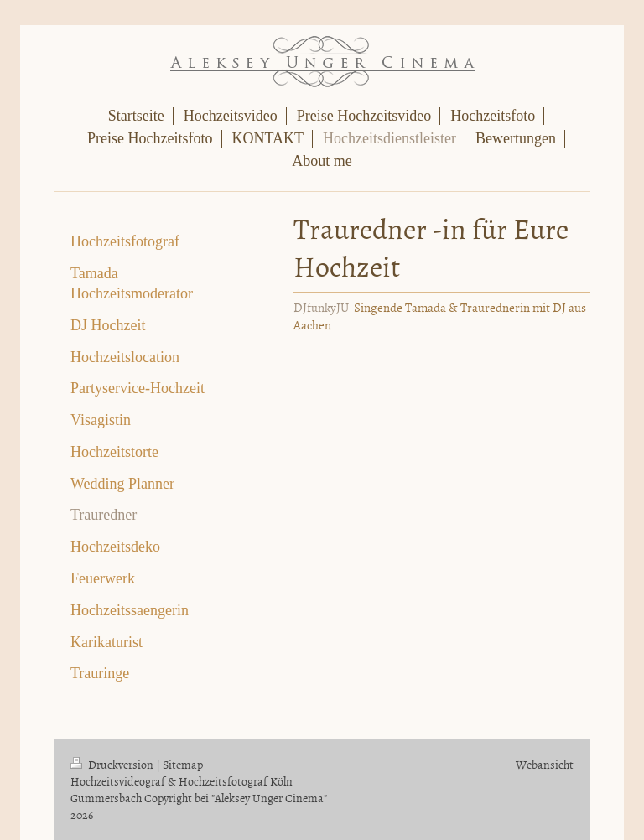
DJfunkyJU (321, 307)
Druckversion (113, 764)
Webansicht (545, 764)
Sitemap (183, 764)
